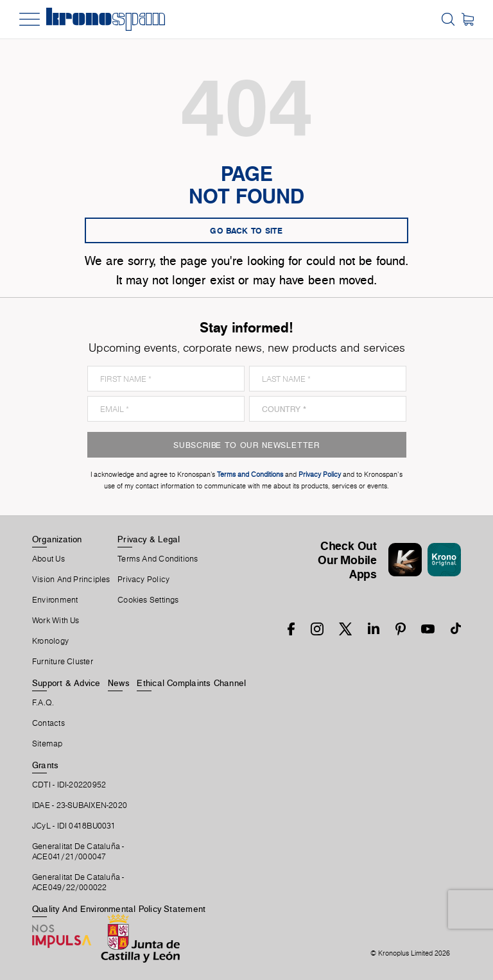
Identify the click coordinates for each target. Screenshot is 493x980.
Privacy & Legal (149, 539)
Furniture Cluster (63, 662)
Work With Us (56, 621)
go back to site (246, 230)
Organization (57, 539)
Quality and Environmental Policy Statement (119, 909)
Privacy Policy (143, 580)
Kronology (50, 641)
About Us (48, 559)
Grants (45, 765)
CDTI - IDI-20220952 (69, 785)
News (119, 683)
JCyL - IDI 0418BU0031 (74, 826)
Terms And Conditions (158, 559)
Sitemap (48, 744)
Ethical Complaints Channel (191, 683)
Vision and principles (71, 580)
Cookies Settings (148, 600)
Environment (55, 600)
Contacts (48, 723)
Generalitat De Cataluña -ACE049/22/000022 (78, 882)
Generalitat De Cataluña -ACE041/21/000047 (78, 852)
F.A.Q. (43, 703)
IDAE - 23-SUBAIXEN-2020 (80, 805)
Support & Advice (66, 683)
